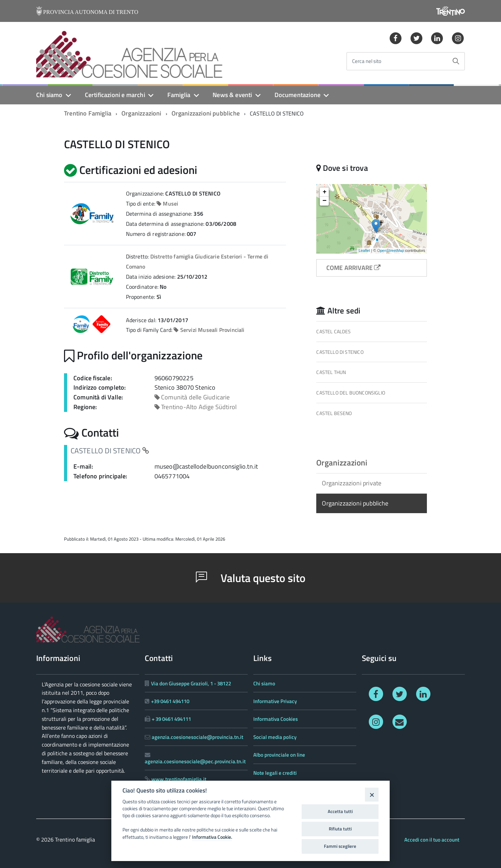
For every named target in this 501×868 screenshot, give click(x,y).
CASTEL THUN (331, 372)
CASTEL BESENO (334, 413)
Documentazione (298, 95)
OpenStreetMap (391, 250)
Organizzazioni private (352, 483)
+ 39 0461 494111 (171, 719)
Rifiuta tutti (340, 829)
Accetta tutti (340, 811)
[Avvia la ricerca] (456, 61)
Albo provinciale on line (279, 755)
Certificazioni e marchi (115, 95)
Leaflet (364, 250)
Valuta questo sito (251, 578)
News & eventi (232, 95)
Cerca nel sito (367, 61)
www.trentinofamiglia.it (179, 779)
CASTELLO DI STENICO (340, 352)
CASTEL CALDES (333, 331)
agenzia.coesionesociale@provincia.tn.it (197, 737)
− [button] (325, 201)
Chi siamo (49, 95)
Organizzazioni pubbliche (206, 113)
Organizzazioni (141, 113)
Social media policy (275, 737)
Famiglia (179, 95)
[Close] (372, 794)
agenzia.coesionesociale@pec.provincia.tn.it (195, 761)
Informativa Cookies (276, 719)
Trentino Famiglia (88, 113)
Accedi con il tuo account (432, 840)
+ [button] (324, 192)
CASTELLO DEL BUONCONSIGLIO (351, 393)
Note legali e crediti (275, 773)
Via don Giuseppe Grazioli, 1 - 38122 (191, 683)
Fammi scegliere (340, 846)
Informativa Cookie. (212, 837)
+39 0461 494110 (170, 701)
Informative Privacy (275, 701)
